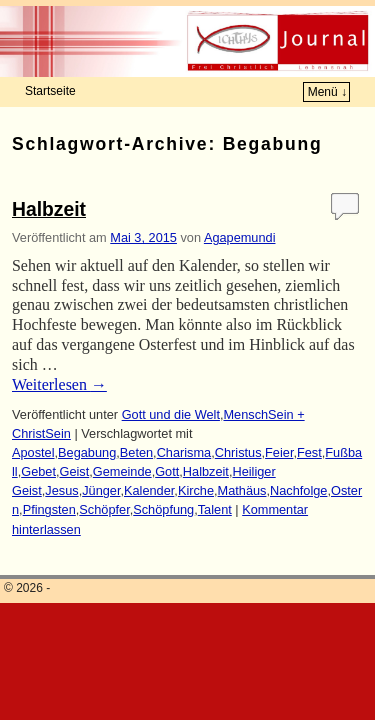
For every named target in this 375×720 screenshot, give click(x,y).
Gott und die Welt (171, 414)
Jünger (101, 490)
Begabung (87, 452)
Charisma (184, 452)
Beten (136, 452)
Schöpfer (104, 509)
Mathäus (242, 490)
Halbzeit (49, 209)
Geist (75, 471)
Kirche (196, 490)
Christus (238, 452)
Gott (167, 471)
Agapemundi (240, 237)
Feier (279, 452)
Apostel (33, 452)
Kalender (149, 490)
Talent (215, 509)
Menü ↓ (327, 92)
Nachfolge (298, 490)
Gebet (38, 471)
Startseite (50, 91)
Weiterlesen (59, 384)
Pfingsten (49, 509)
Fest (309, 452)
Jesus (61, 490)
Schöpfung (163, 509)
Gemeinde (122, 471)
